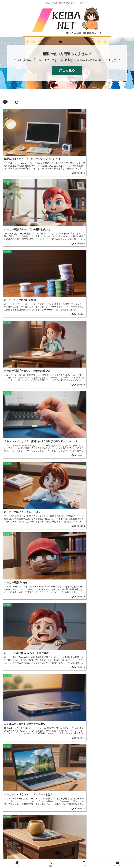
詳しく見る (67, 70)
